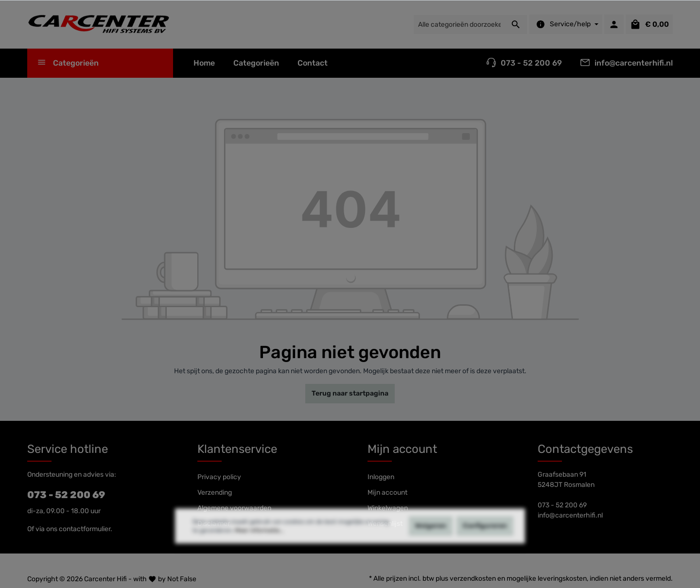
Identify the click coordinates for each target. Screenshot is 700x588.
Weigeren (431, 544)
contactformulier (85, 529)
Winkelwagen (388, 508)
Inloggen (381, 477)
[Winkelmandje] (649, 24)
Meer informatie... (259, 548)
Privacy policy (219, 477)
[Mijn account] (614, 24)
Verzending (215, 493)
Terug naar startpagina (350, 393)
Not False (182, 579)
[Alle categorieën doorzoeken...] (459, 25)
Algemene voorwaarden (234, 508)
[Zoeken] (516, 25)
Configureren (485, 544)
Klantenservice (237, 449)
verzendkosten (473, 579)
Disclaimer (214, 524)
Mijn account (402, 449)
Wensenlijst (385, 524)
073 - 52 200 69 (66, 495)
